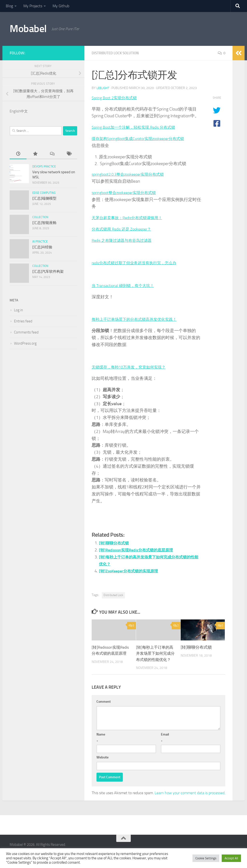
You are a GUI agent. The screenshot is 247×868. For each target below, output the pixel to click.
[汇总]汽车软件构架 (48, 271)
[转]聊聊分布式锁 (116, 543)
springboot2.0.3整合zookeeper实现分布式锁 (132, 174)
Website (103, 764)
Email (165, 741)
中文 (24, 111)
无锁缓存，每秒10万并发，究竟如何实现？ (133, 367)
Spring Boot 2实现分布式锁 (117, 98)
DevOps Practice (44, 167)
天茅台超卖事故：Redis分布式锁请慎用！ (131, 218)
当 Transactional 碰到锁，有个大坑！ (127, 285)
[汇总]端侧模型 (44, 198)
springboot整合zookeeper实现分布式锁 (128, 193)
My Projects (33, 6)
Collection (40, 217)
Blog (9, 6)
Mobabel (28, 29)
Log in (18, 310)
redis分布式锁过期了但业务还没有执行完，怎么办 (139, 263)
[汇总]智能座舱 (44, 223)
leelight (103, 88)
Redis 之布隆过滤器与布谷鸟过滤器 (125, 240)
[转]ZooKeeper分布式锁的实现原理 (132, 571)
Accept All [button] (231, 858)
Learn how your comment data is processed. (190, 799)
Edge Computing (44, 193)
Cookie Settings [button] (206, 858)
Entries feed (23, 321)
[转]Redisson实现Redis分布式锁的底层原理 (140, 550)
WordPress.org (25, 343)
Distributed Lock (113, 595)
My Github (61, 6)
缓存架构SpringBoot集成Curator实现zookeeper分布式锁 (144, 139)
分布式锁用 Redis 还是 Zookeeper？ (125, 229)
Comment (104, 708)
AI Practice (40, 242)
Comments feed (26, 332)
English (15, 111)
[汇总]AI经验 (42, 247)
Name (101, 741)
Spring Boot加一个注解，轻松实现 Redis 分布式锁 (138, 127)
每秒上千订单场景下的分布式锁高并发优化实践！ (139, 319)
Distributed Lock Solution (117, 53)
